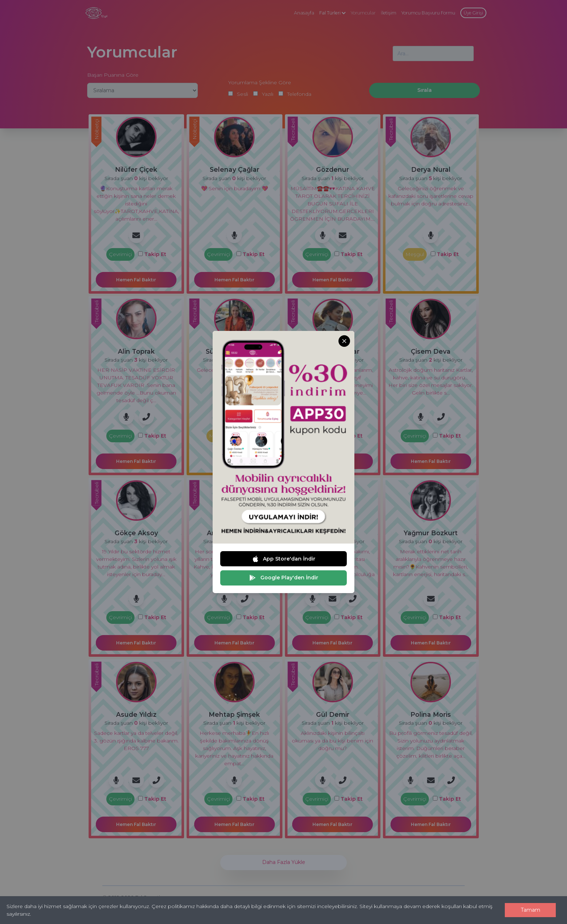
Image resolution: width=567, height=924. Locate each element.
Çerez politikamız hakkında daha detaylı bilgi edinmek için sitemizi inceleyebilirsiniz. (255, 906)
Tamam (530, 910)
